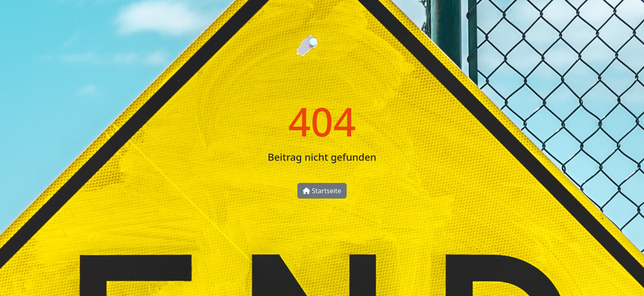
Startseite (322, 191)
